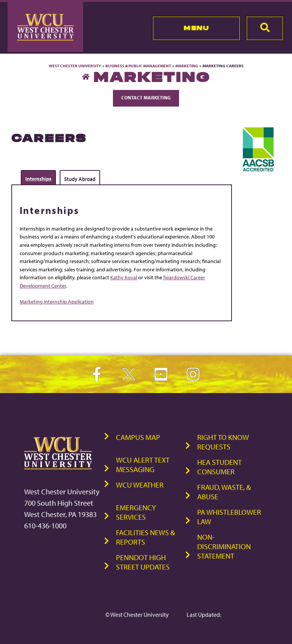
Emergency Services (136, 512)
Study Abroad (80, 179)
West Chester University (75, 66)
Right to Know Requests (223, 442)
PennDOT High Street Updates (143, 562)
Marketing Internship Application (57, 301)
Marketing (187, 66)
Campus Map (138, 437)
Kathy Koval (124, 277)
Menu (196, 28)
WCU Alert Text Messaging (143, 464)
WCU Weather (140, 485)
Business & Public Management (138, 66)
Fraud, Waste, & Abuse (224, 492)
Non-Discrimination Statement (224, 546)
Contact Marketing (146, 98)
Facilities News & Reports (145, 537)
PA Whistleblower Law (229, 517)
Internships (38, 179)
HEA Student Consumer (219, 467)
